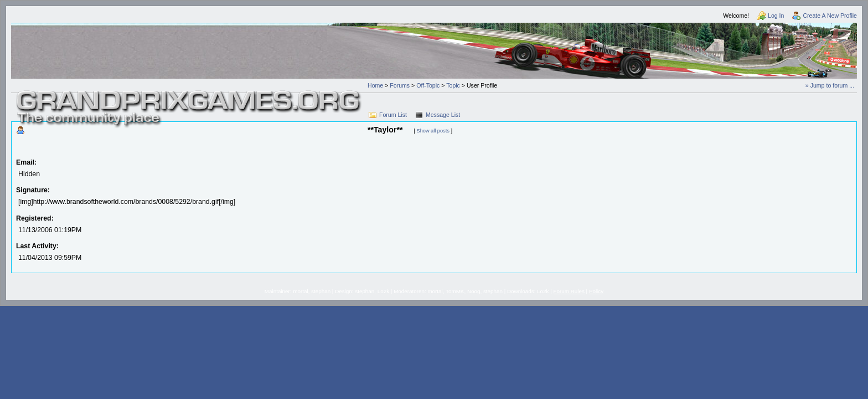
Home (375, 85)
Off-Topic (428, 85)
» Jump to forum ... (830, 85)
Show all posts (433, 131)
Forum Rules (569, 291)
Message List (443, 115)
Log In (776, 16)
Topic (453, 85)
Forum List (393, 115)
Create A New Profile (830, 16)
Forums (400, 85)
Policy (596, 291)
